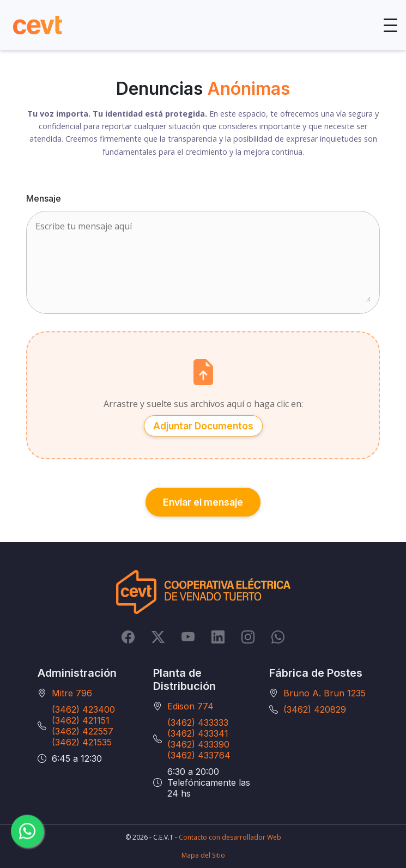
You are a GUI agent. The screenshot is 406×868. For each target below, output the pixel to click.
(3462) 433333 (198, 723)
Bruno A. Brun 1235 (325, 693)
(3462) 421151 (81, 720)
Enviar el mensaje (203, 502)
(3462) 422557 (83, 731)
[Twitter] (158, 636)
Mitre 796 (72, 693)
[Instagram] (248, 636)
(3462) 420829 (315, 709)
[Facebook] (128, 636)
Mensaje (44, 198)
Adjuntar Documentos (203, 425)
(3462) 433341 (198, 733)
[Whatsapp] (278, 636)
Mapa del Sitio (203, 855)
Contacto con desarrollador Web (230, 837)
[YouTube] (188, 636)
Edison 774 (190, 706)
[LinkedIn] (218, 636)
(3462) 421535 (82, 742)
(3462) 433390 (198, 744)
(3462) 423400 (83, 709)
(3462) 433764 (199, 755)
